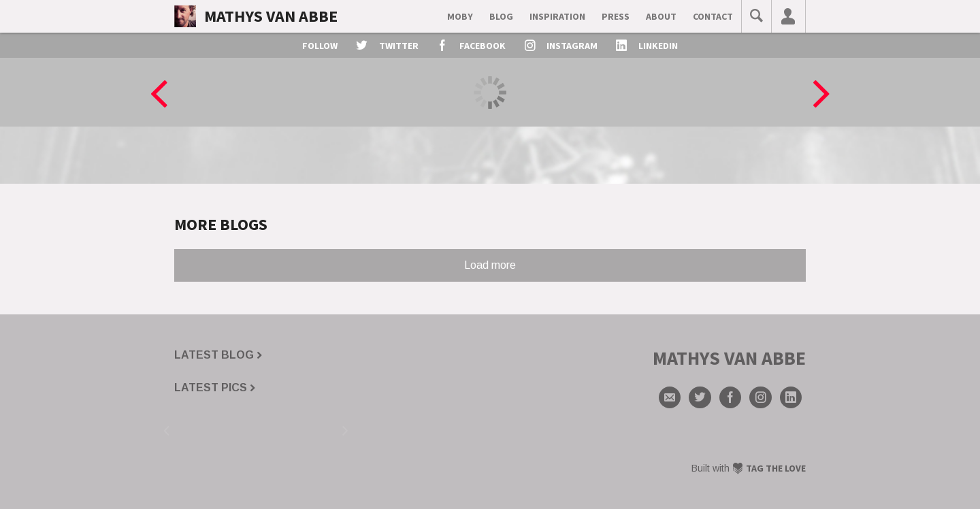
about (661, 16)
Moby (460, 16)
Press (616, 16)
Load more (490, 265)
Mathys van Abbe (271, 16)
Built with (749, 468)
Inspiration (557, 16)
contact (713, 16)
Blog (501, 16)
